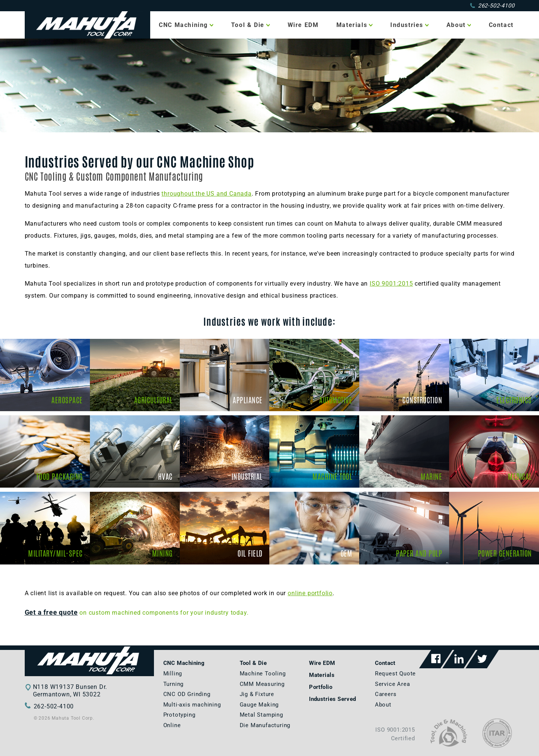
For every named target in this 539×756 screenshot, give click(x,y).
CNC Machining (183, 25)
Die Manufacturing (265, 725)
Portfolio (321, 687)
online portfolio (310, 593)
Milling (173, 674)
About (456, 25)
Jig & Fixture (257, 694)
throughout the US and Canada (206, 194)
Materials (352, 25)
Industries (407, 25)
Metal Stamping (261, 715)
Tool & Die (248, 25)
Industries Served (333, 699)
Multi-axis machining (192, 705)
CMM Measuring (262, 684)
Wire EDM (303, 25)
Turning (174, 684)
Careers (386, 694)
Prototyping (179, 715)
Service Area (393, 684)
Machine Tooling (263, 674)
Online (172, 725)
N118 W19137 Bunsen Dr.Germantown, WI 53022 (70, 691)
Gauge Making (259, 705)
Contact (501, 25)
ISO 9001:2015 (391, 284)
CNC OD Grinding (187, 694)
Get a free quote (51, 612)
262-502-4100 (492, 6)
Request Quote (395, 674)
